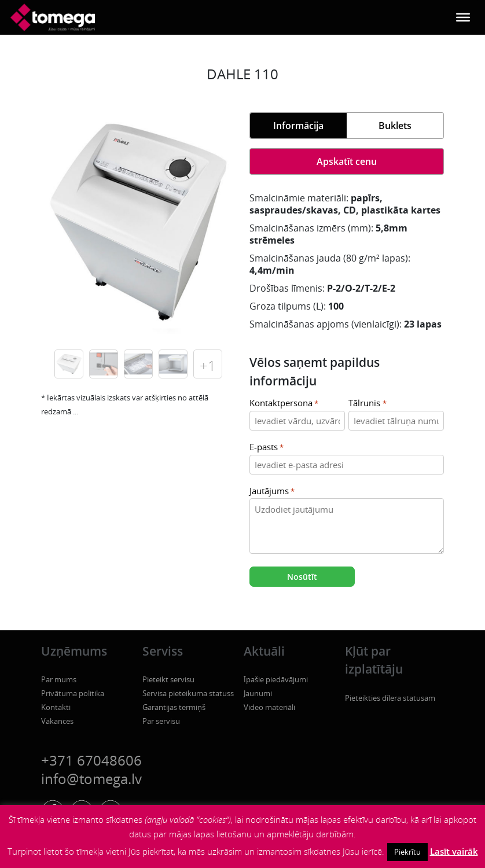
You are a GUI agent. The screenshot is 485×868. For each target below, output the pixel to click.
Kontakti (56, 707)
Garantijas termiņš (174, 707)
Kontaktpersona (284, 404)
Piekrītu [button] (407, 852)
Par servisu (161, 721)
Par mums (59, 679)
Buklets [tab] (395, 126)
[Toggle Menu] (463, 17)
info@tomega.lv (91, 779)
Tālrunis (367, 404)
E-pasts (267, 448)
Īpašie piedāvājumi (276, 679)
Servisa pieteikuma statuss (188, 693)
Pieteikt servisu (168, 679)
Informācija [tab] (298, 126)
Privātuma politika (73, 693)
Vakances (57, 721)
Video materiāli (269, 707)
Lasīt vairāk (454, 851)
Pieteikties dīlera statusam (390, 698)
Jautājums (272, 492)
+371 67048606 (91, 760)
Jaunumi (258, 693)
